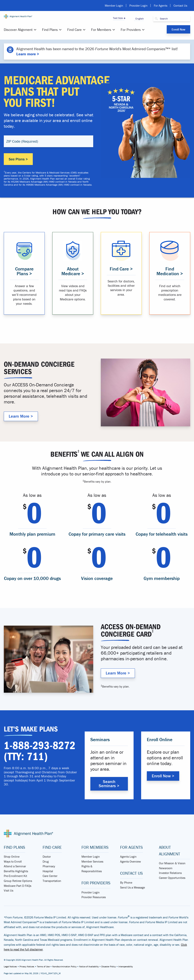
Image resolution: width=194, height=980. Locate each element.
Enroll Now (178, 29)
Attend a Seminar (15, 866)
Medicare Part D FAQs (18, 886)
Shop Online (12, 857)
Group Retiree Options (18, 881)
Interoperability (126, 966)
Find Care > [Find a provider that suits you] (121, 269)
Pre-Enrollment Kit (15, 876)
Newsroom (166, 868)
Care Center (50, 876)
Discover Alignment (18, 30)
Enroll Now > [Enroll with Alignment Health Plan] (163, 776)
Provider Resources (94, 897)
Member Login (114, 5)
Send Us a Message (133, 887)
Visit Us (9, 890)
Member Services (92, 861)
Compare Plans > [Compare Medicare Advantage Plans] (24, 271)
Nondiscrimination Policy (64, 966)
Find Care (74, 30)
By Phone (126, 882)
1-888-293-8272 (40, 746)
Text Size (118, 18)
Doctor (47, 857)
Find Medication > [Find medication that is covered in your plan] (170, 271)
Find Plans (50, 30)
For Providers (131, 30)
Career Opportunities (172, 878)
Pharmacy (49, 866)
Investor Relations (170, 873)
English (139, 19)
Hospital (48, 871)
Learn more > (28, 54)
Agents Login (128, 857)
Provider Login (138, 5)
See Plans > (18, 159)
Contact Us (180, 5)
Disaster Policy (109, 966)
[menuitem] (21, 30)
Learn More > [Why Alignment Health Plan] (21, 416)
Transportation (52, 881)
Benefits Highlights (16, 871)
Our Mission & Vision (172, 863)
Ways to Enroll (13, 861)
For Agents (161, 5)
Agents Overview (131, 861)
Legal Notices (10, 966)
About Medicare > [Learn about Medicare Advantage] (73, 271)
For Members (101, 30)
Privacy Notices (27, 966)
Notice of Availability (89, 966)
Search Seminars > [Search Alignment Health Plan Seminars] (109, 784)
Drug (46, 861)
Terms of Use (43, 966)
